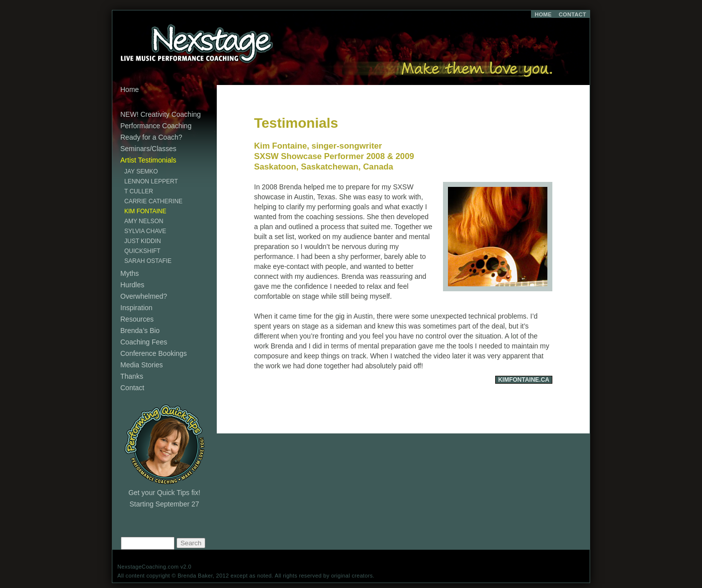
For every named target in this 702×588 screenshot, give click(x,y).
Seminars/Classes (148, 149)
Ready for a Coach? (151, 137)
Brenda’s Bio (140, 331)
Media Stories (142, 365)
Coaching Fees (144, 342)
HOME (543, 14)
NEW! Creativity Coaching (161, 114)
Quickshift (142, 251)
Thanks (132, 376)
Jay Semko (141, 171)
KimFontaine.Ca (524, 380)
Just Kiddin (143, 241)
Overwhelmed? (144, 296)
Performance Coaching (156, 126)
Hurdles (132, 285)
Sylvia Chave (145, 231)
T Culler (139, 191)
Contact (132, 388)
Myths (130, 273)
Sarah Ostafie (148, 261)
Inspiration (136, 308)
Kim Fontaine (145, 211)
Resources (137, 319)
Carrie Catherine (153, 201)
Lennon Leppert (151, 181)
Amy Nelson (144, 221)
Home (130, 89)
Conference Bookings (154, 353)
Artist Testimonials (148, 160)
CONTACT (572, 14)
